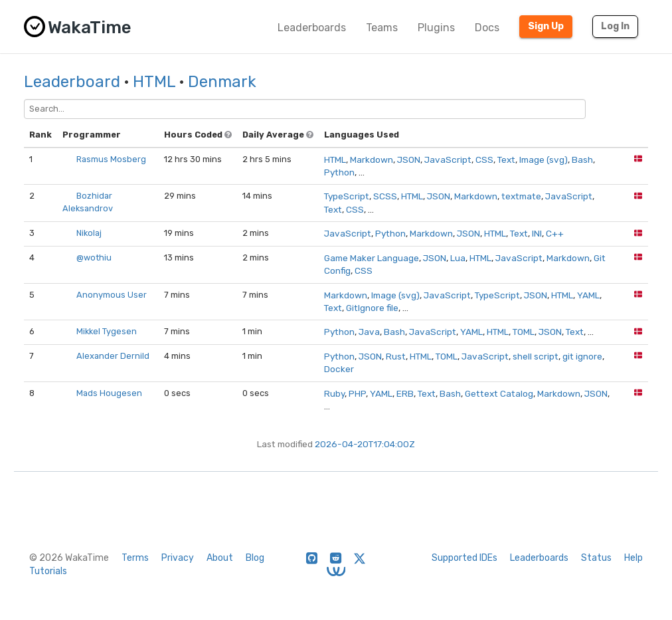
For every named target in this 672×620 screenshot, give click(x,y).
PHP (357, 393)
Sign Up (546, 26)
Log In (615, 26)
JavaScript (448, 159)
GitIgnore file (372, 308)
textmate (521, 196)
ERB (405, 393)
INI (537, 233)
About (220, 558)
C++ (555, 233)
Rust (396, 356)
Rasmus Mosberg (111, 159)
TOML (524, 332)
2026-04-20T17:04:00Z (365, 444)
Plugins (436, 28)
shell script (536, 356)
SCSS (385, 196)
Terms (135, 558)
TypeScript (347, 196)
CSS (484, 159)
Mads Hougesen (109, 393)
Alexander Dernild (113, 356)
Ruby (334, 393)
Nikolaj (89, 233)
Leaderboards (312, 28)
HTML (154, 82)
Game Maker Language (372, 258)
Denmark (222, 82)
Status (596, 558)
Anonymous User (112, 295)
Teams (382, 28)
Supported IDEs (464, 558)
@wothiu (94, 258)
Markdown (372, 159)
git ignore (582, 356)
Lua (458, 258)
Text (506, 159)
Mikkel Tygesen (107, 331)
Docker (339, 369)
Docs (487, 28)
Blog (255, 558)
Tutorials (48, 571)
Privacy (178, 558)
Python (339, 172)
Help (633, 558)
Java (369, 332)
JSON (409, 159)
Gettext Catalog (499, 393)
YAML (588, 295)
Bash (582, 159)
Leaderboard (72, 82)
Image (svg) (544, 159)
